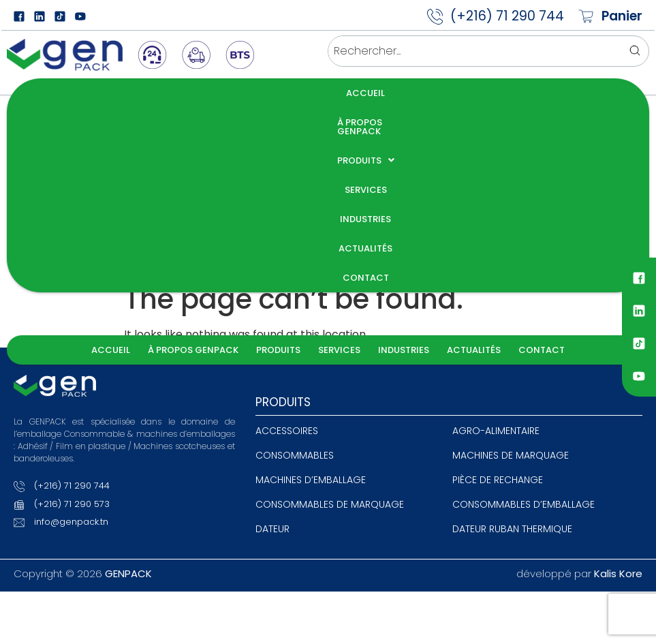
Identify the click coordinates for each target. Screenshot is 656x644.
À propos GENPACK (187, 93)
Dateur (272, 344)
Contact (548, 93)
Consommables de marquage (330, 320)
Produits (279, 93)
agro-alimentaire (496, 246)
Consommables (295, 271)
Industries (410, 93)
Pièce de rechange (498, 295)
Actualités (481, 93)
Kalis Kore (618, 389)
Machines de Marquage (511, 271)
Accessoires (287, 246)
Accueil (105, 93)
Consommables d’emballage (524, 320)
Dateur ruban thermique (512, 344)
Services (346, 93)
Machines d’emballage (311, 295)
